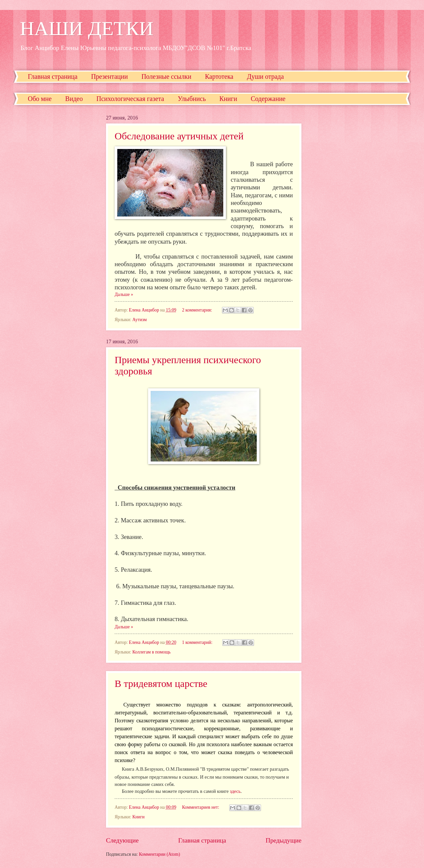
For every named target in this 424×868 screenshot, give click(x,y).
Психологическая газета (130, 99)
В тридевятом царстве (161, 683)
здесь (235, 791)
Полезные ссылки (166, 76)
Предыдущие (284, 840)
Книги (228, 99)
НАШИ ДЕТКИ (87, 28)
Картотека (219, 76)
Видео (74, 99)
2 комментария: (198, 310)
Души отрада (265, 76)
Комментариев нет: (201, 807)
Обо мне (40, 99)
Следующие (122, 840)
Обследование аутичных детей (179, 136)
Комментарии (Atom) (159, 854)
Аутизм (139, 320)
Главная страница (53, 76)
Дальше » (124, 294)
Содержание (268, 99)
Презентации (109, 76)
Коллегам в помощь (151, 652)
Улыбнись (192, 99)
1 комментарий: (198, 642)
